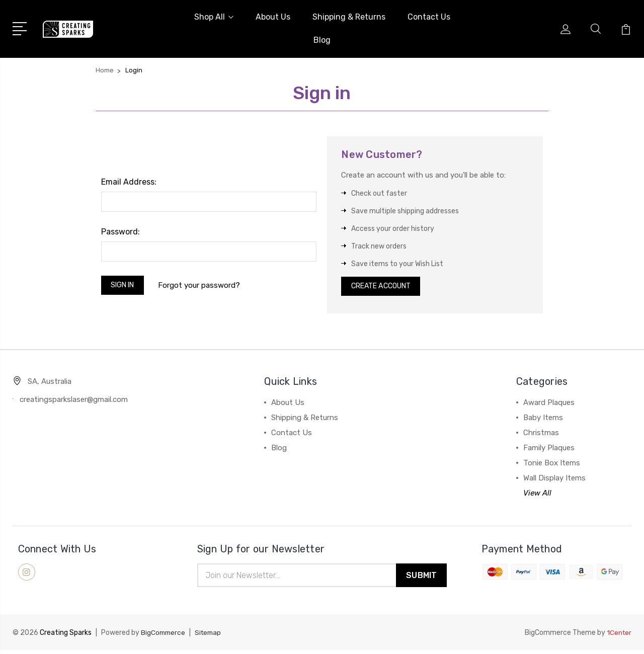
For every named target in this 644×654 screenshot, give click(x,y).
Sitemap (211, 637)
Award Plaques (549, 405)
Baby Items (543, 421)
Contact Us (429, 17)
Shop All (214, 17)
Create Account (385, 288)
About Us (273, 17)
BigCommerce (164, 637)
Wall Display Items (554, 481)
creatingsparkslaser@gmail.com (74, 402)
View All (537, 496)
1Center (619, 637)
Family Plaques (549, 451)
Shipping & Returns (349, 17)
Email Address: (129, 182)
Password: (120, 232)
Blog (322, 40)
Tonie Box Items (552, 466)
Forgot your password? (205, 286)
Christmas (541, 436)
